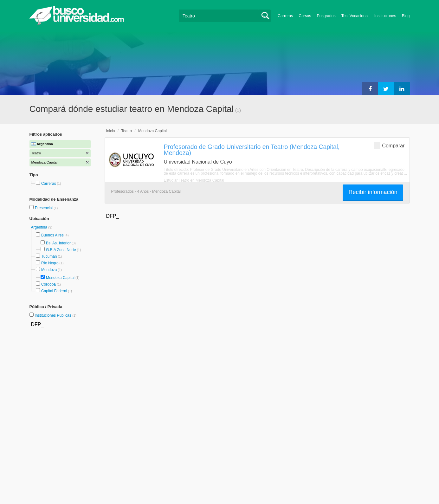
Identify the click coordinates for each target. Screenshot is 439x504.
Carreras (285, 16)
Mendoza (49, 270)
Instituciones (385, 16)
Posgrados (326, 16)
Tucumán (49, 256)
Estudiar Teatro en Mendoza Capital (194, 180)
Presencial (44, 208)
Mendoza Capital (60, 278)
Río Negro (50, 263)
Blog (406, 16)
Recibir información (373, 192)
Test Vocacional (355, 16)
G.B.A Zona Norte (61, 250)
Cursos (305, 16)
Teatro (127, 131)
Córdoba (48, 284)
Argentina (40, 227)
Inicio (111, 131)
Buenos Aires (52, 235)
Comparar (389, 145)
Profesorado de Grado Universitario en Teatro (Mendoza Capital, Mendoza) (252, 150)
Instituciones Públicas (55, 315)
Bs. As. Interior (58, 243)
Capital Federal (54, 291)
